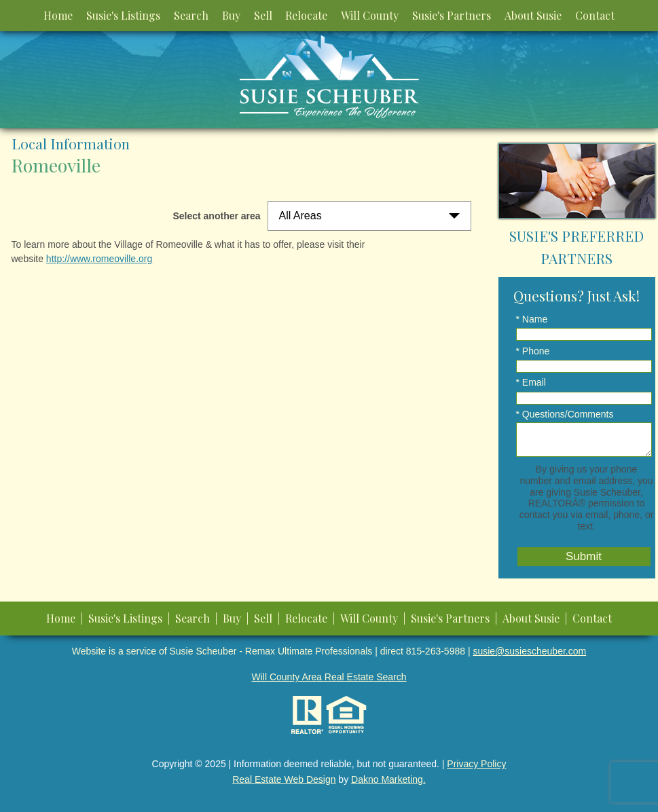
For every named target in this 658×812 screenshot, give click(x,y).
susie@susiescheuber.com (529, 651)
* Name (532, 319)
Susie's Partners (452, 15)
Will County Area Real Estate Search (329, 677)
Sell (263, 15)
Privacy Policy (476, 764)
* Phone (533, 351)
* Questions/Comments (565, 414)
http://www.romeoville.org (99, 259)
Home (58, 15)
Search (191, 15)
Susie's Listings (123, 15)
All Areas (300, 216)
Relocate (306, 15)
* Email (531, 382)
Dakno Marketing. (388, 779)
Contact (595, 15)
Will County (370, 15)
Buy (231, 15)
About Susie (533, 15)
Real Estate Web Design (284, 779)
